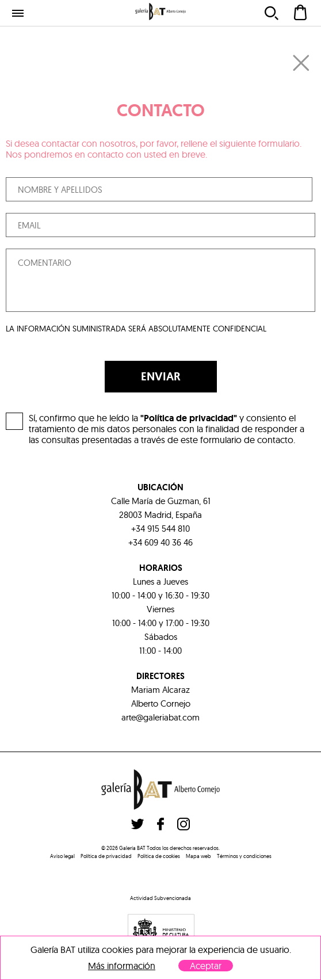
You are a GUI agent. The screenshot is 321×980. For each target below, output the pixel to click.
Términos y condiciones (244, 856)
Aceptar (206, 966)
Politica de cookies (159, 856)
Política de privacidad (106, 856)
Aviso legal (62, 856)
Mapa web (198, 856)
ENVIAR (161, 376)
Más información (122, 966)
